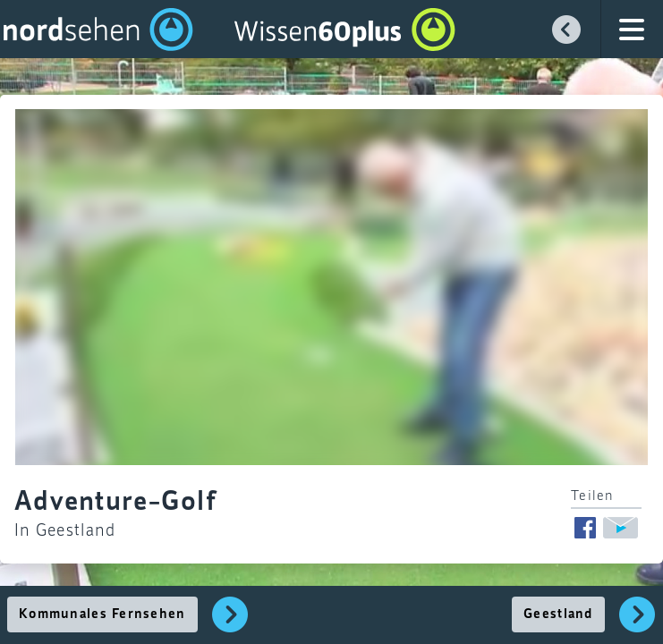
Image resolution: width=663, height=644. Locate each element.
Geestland (558, 614)
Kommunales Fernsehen (102, 614)
